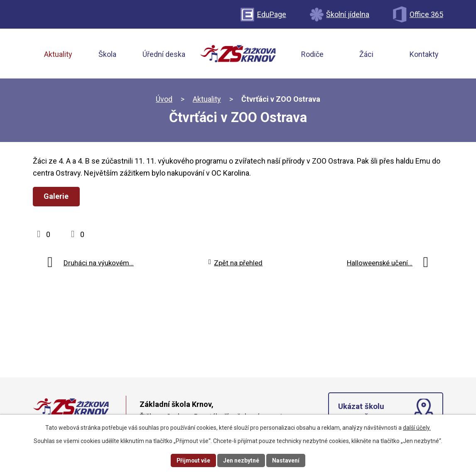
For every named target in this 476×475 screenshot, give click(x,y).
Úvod (164, 99)
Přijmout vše (193, 460)
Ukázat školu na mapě (361, 413)
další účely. (417, 428)
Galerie (56, 197)
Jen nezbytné (242, 460)
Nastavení (286, 460)
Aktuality (207, 99)
